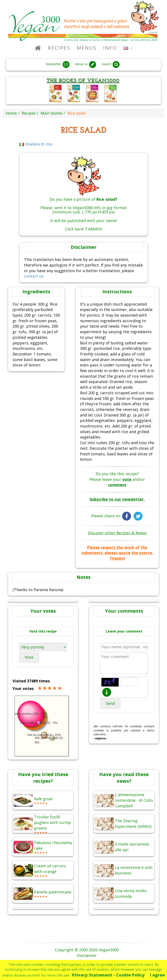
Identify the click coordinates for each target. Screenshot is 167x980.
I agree (157, 975)
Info (110, 48)
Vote (29, 657)
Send (110, 703)
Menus (87, 48)
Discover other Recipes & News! (117, 533)
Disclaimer (87, 955)
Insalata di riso (36, 144)
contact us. (34, 276)
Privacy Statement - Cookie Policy (108, 975)
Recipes (59, 48)
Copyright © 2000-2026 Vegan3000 (87, 950)
